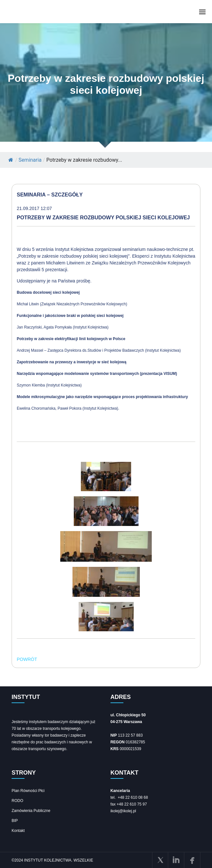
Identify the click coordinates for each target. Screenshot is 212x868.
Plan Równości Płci (28, 791)
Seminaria (30, 160)
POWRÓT (27, 659)
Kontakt (18, 831)
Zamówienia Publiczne (31, 811)
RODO (17, 801)
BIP (15, 821)
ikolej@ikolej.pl (123, 811)
